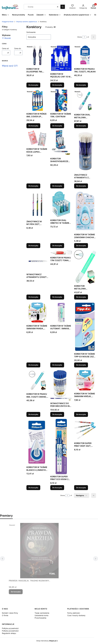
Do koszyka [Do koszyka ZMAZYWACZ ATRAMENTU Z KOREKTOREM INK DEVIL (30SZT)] (81, 186)
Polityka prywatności (10, 628)
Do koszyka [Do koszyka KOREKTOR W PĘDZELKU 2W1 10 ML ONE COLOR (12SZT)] (57, 85)
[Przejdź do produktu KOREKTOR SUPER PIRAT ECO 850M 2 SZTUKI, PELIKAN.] (61, 447)
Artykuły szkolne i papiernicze (27, 22)
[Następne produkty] (82, 495)
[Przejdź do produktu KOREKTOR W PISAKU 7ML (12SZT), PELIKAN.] (85, 56)
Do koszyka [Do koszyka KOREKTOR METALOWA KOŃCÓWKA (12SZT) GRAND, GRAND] (81, 297)
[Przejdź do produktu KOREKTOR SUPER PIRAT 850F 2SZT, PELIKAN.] (85, 430)
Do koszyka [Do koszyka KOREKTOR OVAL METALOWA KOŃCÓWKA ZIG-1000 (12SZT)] (81, 126)
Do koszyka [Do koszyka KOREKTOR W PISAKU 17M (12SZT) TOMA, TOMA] (57, 297)
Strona (80, 37)
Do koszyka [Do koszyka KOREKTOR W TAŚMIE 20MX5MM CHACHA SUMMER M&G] (81, 246)
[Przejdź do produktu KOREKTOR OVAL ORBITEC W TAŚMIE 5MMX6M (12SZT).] (61, 204)
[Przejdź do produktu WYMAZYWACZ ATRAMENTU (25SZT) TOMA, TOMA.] (37, 261)
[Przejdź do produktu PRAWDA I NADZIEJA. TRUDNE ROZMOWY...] (39, 551)
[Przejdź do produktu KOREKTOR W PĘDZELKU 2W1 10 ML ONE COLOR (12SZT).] (61, 58)
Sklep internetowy (46, 641)
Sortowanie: (31, 32)
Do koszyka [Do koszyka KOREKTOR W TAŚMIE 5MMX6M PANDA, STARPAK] (33, 365)
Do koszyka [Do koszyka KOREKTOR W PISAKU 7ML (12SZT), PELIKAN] (81, 85)
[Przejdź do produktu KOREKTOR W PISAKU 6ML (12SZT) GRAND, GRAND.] (37, 380)
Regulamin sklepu (9, 633)
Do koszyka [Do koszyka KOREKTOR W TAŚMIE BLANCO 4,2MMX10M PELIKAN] (33, 488)
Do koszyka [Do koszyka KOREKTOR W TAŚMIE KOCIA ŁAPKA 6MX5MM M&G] (33, 186)
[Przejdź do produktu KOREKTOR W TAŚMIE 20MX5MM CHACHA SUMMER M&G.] (85, 211)
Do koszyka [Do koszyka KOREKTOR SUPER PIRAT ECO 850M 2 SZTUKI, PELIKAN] (57, 488)
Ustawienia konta (41, 615)
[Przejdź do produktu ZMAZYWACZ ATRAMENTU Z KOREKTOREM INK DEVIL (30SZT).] (85, 151)
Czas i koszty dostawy (76, 615)
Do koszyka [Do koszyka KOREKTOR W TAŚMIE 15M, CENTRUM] (57, 126)
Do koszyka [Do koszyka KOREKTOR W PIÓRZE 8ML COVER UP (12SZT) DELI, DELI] (33, 126)
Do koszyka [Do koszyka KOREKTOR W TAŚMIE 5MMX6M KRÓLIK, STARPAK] (81, 414)
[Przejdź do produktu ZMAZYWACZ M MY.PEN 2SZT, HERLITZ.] (37, 205)
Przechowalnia (40, 618)
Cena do (18, 48)
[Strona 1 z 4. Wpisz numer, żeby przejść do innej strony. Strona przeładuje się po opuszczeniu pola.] (84, 37)
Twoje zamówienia (42, 613)
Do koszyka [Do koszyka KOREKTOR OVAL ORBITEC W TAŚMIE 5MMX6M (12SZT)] (57, 246)
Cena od (5, 48)
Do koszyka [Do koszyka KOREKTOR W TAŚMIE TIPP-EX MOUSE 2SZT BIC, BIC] (81, 365)
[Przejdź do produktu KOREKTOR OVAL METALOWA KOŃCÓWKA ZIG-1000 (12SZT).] (85, 101)
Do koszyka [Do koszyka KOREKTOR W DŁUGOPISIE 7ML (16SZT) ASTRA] (33, 85)
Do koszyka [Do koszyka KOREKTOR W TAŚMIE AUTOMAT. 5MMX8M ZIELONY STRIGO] (57, 365)
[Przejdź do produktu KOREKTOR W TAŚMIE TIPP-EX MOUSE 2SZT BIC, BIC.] (85, 326)
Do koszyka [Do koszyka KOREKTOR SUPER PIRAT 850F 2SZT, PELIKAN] (81, 488)
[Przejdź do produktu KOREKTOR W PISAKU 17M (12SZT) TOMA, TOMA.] (61, 253)
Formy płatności (74, 613)
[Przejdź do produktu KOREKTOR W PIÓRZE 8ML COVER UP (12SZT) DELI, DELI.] (37, 100)
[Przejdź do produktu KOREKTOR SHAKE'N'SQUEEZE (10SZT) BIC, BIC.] (61, 143)
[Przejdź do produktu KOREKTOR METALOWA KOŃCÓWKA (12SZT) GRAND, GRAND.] (85, 267)
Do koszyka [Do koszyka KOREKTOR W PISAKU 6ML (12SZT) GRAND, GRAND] (33, 414)
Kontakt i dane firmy (10, 613)
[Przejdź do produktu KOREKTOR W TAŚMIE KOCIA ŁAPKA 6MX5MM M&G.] (37, 138)
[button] (63, 7)
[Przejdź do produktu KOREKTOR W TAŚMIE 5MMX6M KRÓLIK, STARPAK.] (85, 380)
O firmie (5, 615)
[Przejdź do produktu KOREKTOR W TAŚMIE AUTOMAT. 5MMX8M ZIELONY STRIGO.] (61, 312)
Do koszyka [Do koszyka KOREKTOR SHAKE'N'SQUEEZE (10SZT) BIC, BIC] (57, 186)
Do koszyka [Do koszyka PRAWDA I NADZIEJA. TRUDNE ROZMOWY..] (16, 592)
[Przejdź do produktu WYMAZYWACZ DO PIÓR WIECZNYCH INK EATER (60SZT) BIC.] (61, 385)
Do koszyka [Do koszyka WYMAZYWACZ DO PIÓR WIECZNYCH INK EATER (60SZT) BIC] (57, 414)
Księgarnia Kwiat (8, 22)
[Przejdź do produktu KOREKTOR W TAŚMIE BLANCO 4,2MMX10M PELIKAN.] (37, 442)
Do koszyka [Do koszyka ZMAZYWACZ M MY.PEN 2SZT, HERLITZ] (33, 246)
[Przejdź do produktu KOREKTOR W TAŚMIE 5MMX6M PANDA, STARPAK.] (37, 312)
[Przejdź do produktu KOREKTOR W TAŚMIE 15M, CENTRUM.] (61, 100)
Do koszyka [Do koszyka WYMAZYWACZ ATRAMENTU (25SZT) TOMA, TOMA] (33, 297)
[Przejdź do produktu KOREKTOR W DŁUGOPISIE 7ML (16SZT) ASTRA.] (37, 56)
